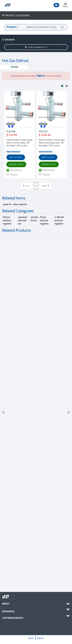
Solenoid (8, 40)
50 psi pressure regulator (44, 220)
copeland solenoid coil (22, 220)
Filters (14, 67)
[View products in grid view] (62, 86)
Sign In (31, 638)
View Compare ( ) (36, 47)
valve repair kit (20, 204)
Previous (4, 412)
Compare (12, 174)
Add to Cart (16, 157)
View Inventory (13, 152)
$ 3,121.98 (12, 135)
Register (40, 638)
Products (12, 27)
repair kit (7, 204)
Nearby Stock (16, 164)
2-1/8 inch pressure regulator (59, 220)
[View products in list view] (67, 86)
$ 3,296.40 (45, 135)
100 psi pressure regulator (7, 220)
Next (68, 412)
